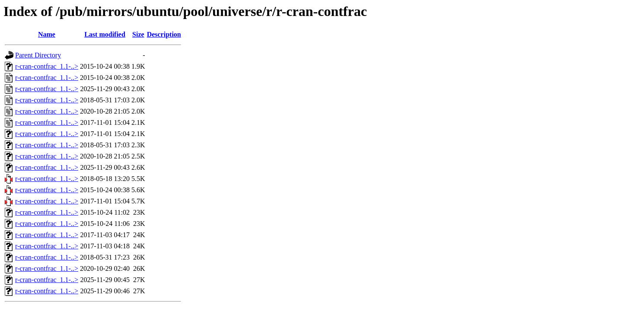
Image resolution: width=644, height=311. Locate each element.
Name (47, 34)
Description (164, 34)
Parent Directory (38, 55)
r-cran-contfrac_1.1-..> (47, 66)
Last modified (105, 34)
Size (138, 34)
